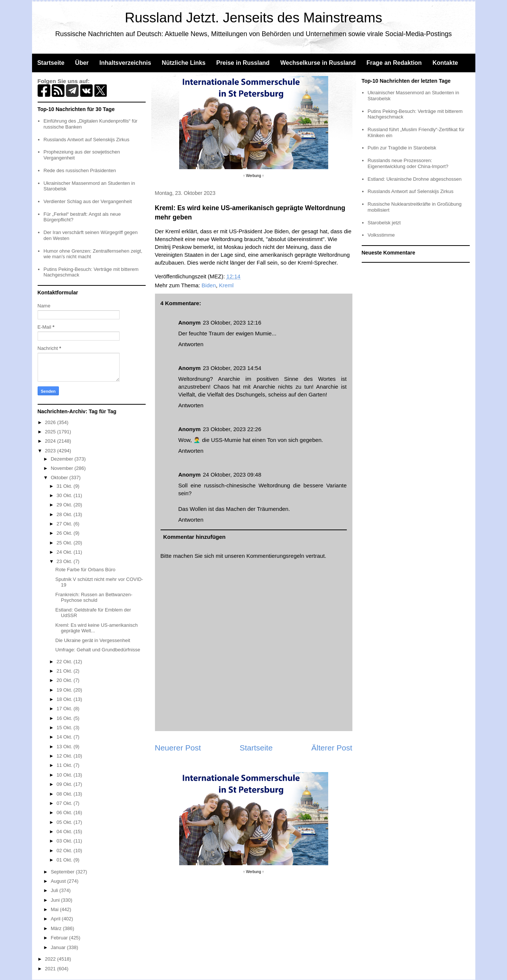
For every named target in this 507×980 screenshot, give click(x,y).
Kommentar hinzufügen (194, 537)
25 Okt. (65, 543)
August (59, 881)
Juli (55, 890)
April (56, 919)
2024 (51, 441)
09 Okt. (65, 784)
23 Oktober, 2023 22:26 (232, 429)
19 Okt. (65, 690)
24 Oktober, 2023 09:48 (232, 475)
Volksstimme (381, 235)
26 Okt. (65, 533)
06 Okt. (65, 813)
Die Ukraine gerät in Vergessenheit (93, 640)
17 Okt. (65, 709)
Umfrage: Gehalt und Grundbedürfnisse (98, 650)
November (63, 468)
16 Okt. (65, 718)
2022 (51, 959)
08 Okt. (65, 794)
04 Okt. (65, 832)
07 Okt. (65, 803)
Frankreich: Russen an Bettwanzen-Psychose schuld (94, 598)
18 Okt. (65, 699)
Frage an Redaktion (394, 63)
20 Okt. (65, 680)
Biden (209, 285)
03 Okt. (65, 841)
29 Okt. (65, 505)
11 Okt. (65, 765)
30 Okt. (65, 495)
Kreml (226, 285)
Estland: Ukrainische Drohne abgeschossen (415, 179)
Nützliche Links (183, 63)
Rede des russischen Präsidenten (80, 170)
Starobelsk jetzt (384, 223)
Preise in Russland (243, 63)
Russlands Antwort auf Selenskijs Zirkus (86, 140)
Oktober (60, 478)
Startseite (51, 63)
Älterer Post (332, 748)
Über (82, 63)
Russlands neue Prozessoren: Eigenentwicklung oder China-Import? (408, 163)
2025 (51, 432)
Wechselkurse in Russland (318, 63)
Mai (55, 909)
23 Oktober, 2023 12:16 (232, 323)
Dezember (63, 459)
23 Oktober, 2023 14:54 (232, 368)
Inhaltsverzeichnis (125, 63)
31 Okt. (65, 486)
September (63, 872)
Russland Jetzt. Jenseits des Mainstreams (253, 18)
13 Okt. (65, 747)
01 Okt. (65, 860)
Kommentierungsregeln (275, 556)
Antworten (191, 344)
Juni (56, 900)
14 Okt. (65, 737)
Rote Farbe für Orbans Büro (85, 570)
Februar (60, 938)
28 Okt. (65, 514)
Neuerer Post (178, 748)
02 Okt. (65, 851)
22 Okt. (65, 662)
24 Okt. (65, 552)
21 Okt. (65, 671)
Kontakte (445, 63)
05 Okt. (65, 822)
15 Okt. (65, 728)
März (57, 928)
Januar (59, 947)
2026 (51, 422)
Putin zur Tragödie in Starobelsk (402, 148)
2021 (51, 969)
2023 (51, 451)
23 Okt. (65, 561)
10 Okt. (65, 775)
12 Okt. (65, 756)
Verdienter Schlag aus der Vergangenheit (88, 201)
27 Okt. (65, 524)
